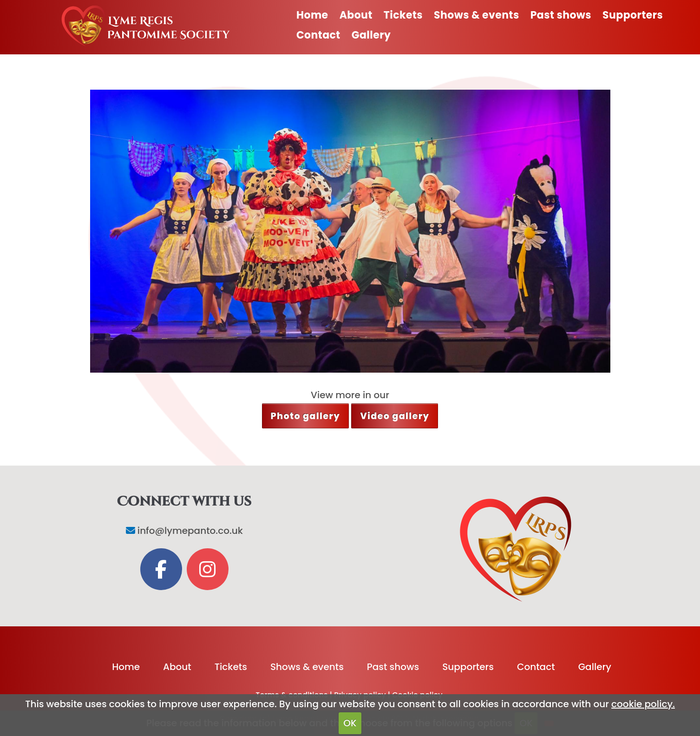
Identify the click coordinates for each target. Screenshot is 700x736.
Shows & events (477, 15)
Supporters (633, 15)
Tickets (403, 15)
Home (312, 15)
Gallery (371, 35)
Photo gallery (306, 416)
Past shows (561, 15)
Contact (318, 35)
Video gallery (395, 416)
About (356, 15)
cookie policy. (643, 704)
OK (350, 723)
